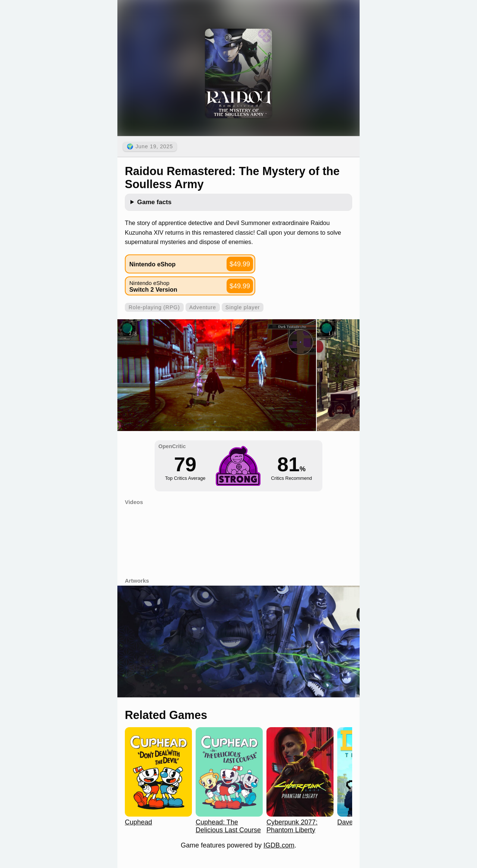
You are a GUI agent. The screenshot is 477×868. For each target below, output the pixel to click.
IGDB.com (279, 845)
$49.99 (240, 264)
